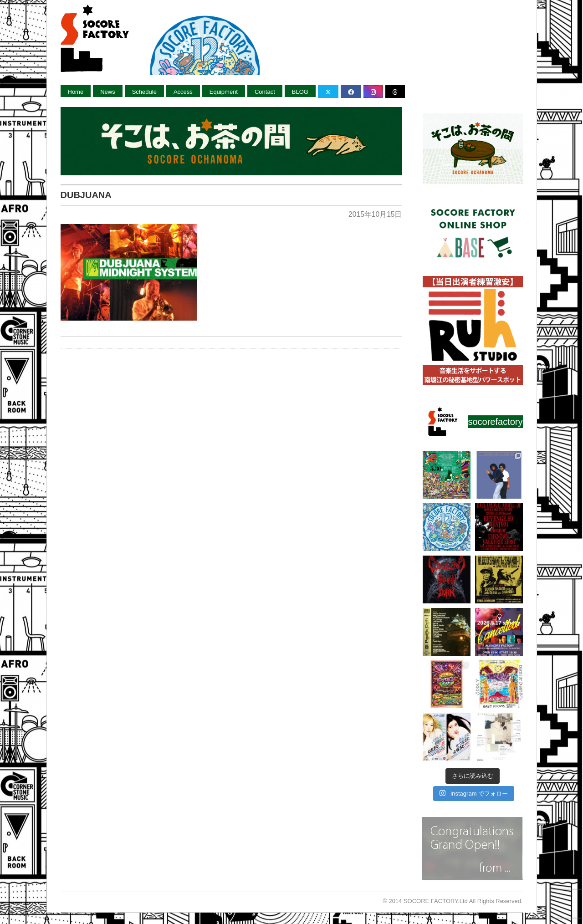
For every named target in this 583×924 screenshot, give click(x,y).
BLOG (300, 92)
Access (183, 92)
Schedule (144, 92)
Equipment (224, 92)
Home (76, 92)
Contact (265, 92)
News (108, 92)
